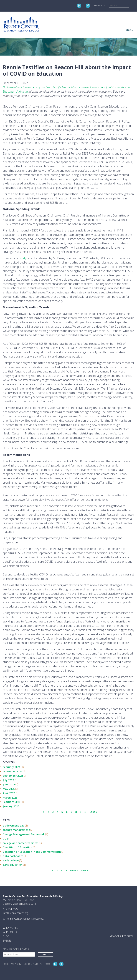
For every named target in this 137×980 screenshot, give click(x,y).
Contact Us (100, 6)
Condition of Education (17, 847)
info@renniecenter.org (16, 913)
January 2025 (11, 806)
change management (16, 830)
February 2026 (12, 767)
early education (13, 865)
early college (11, 860)
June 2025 (9, 784)
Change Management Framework (24, 834)
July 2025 (8, 780)
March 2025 (10, 798)
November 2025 (12, 771)
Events (7, 941)
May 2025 (9, 789)
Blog (6, 936)
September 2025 (13, 776)
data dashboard (13, 856)
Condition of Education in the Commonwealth (32, 852)
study (23, 258)
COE (5, 839)
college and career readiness (21, 843)
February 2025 (12, 802)
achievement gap (14, 826)
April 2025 (9, 793)
